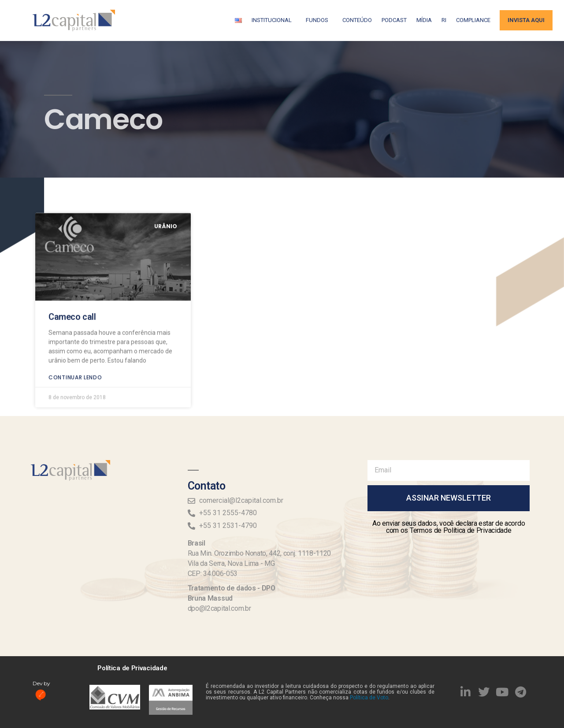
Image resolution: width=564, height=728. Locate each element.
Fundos (319, 20)
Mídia (424, 20)
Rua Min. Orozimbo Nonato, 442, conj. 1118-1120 (259, 553)
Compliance (473, 20)
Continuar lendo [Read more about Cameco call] (75, 324)
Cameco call (72, 264)
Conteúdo (357, 20)
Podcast (394, 20)
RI (444, 20)
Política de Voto (369, 698)
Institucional (274, 20)
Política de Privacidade (132, 668)
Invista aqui (526, 20)
